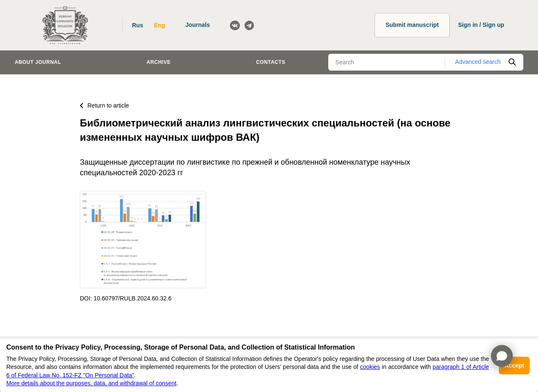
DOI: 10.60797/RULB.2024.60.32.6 (126, 298)
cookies (370, 367)
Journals (198, 25)
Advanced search (478, 62)
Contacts (271, 62)
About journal (38, 62)
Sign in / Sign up (481, 25)
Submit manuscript (412, 25)
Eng (159, 25)
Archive (159, 62)
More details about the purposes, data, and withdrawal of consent (91, 383)
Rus (137, 25)
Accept (514, 366)
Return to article (104, 105)
